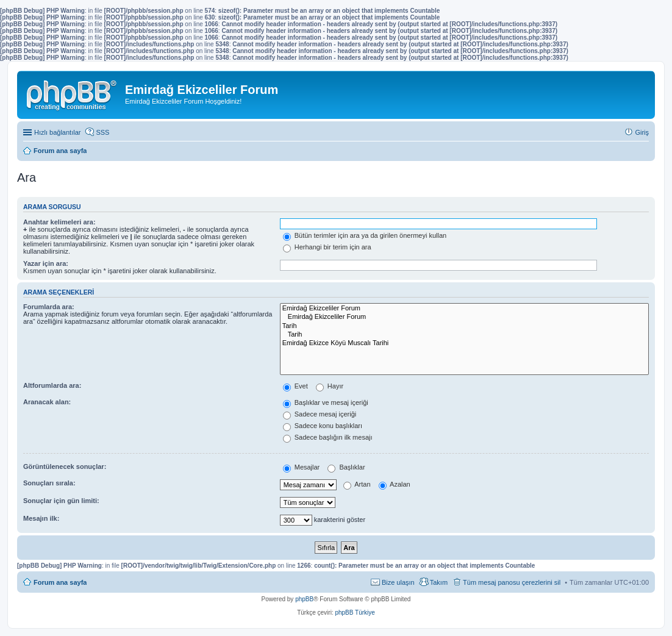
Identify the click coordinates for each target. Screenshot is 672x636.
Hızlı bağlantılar (57, 132)
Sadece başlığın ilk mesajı (328, 437)
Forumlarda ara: (49, 307)
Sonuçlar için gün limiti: (61, 501)
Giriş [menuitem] (642, 132)
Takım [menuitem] (439, 582)
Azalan (395, 484)
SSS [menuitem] (102, 132)
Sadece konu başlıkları (323, 426)
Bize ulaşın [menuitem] (398, 582)
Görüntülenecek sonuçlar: (65, 466)
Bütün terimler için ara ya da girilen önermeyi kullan (365, 235)
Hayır (330, 386)
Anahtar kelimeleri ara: (59, 222)
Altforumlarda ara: (52, 385)
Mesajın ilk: (41, 518)
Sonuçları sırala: (49, 483)
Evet (295, 386)
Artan (357, 484)
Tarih (464, 326)
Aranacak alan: (47, 402)
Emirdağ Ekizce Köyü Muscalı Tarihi (464, 343)
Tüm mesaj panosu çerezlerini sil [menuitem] (512, 582)
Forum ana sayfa (60, 582)
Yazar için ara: (46, 263)
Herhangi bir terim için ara (327, 247)
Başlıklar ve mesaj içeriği (326, 402)
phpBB (304, 599)
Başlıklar (346, 467)
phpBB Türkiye (355, 613)
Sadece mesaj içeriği (320, 414)
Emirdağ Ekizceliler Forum (464, 309)
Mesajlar (302, 467)
